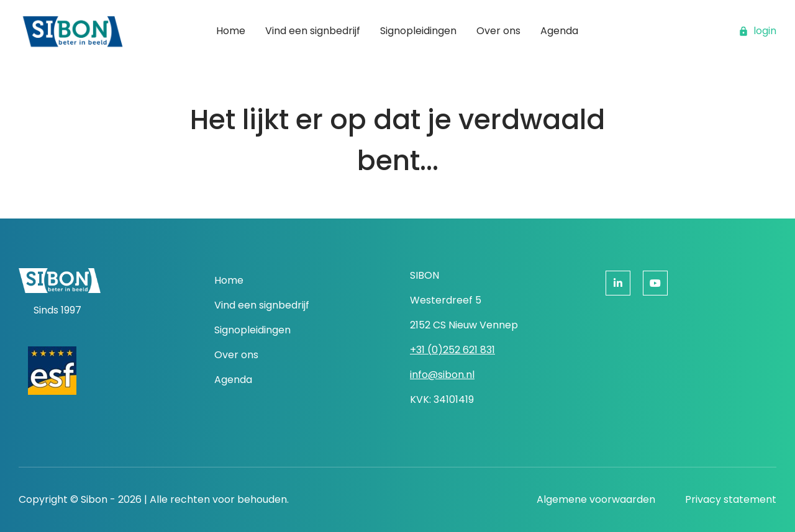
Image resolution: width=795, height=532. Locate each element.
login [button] (757, 31)
